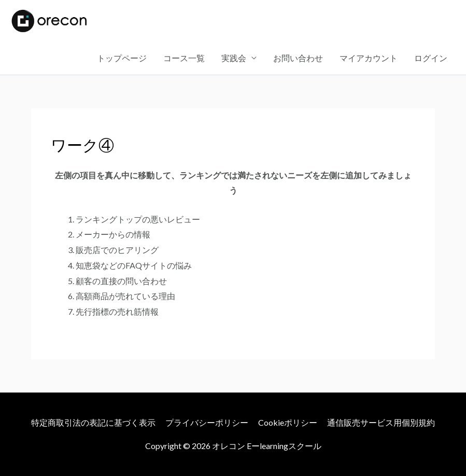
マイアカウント (369, 58)
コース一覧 (184, 58)
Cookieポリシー (288, 422)
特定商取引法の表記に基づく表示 (93, 422)
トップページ (122, 58)
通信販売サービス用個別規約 (381, 422)
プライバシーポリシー (207, 422)
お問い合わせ (298, 58)
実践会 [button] (234, 58)
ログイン (431, 58)
